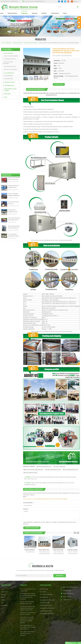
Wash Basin (8, 94)
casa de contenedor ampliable (10, 56)
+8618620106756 (14, 1)
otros (6, 97)
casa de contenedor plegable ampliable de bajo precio (14, 124)
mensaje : (26, 509)
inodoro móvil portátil (45, 603)
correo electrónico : (29, 503)
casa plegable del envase (9, 59)
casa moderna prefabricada (46, 595)
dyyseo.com (64, 642)
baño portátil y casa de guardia (11, 90)
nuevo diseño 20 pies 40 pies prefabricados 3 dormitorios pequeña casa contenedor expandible (14, 149)
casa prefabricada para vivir (71, 470)
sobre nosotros (12, 13)
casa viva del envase (59, 467)
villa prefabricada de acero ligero (47, 608)
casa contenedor (17, 43)
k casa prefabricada (8, 76)
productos (24, 13)
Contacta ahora (59, 84)
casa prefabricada (9, 73)
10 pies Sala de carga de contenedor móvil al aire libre (59, 550)
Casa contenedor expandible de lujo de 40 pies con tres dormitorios (13, 165)
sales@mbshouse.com (39, 1)
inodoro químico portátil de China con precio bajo (14, 108)
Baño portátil (43, 592)
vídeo (65, 13)
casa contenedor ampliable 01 (47, 614)
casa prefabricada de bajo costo (47, 600)
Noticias (44, 13)
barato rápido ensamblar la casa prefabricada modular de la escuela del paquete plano (45, 550)
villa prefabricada (9, 86)
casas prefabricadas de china (53, 470)
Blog (2, 603)
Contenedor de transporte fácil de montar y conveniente (14, 141)
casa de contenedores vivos (44, 467)
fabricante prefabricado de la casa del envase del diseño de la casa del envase (31, 550)
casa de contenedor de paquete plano (33, 470)
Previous (75, 533)
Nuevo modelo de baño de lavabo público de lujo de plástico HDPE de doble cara (14, 157)
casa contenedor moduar (30, 473)
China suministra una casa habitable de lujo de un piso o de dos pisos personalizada (45, 499)
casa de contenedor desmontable (8, 63)
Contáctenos (55, 13)
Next (78, 533)
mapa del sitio (4, 605)
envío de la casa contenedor (10, 69)
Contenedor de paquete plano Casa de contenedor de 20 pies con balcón (73, 550)
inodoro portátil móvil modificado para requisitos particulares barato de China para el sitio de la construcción (14, 116)
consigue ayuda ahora (32, 528)
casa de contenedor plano (30, 43)
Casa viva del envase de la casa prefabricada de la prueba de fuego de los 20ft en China (14, 133)
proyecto (35, 13)
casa (2, 13)
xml (2, 608)
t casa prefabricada (8, 79)
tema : (25, 497)
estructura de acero (10, 82)
